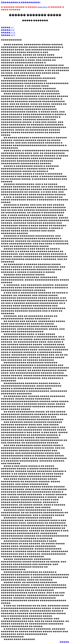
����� (64, 642)
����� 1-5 (7, 27)
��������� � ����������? (21, 2)
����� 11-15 (8, 32)
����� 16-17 (8, 35)
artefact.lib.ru (42, 7)
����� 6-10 (8, 30)
